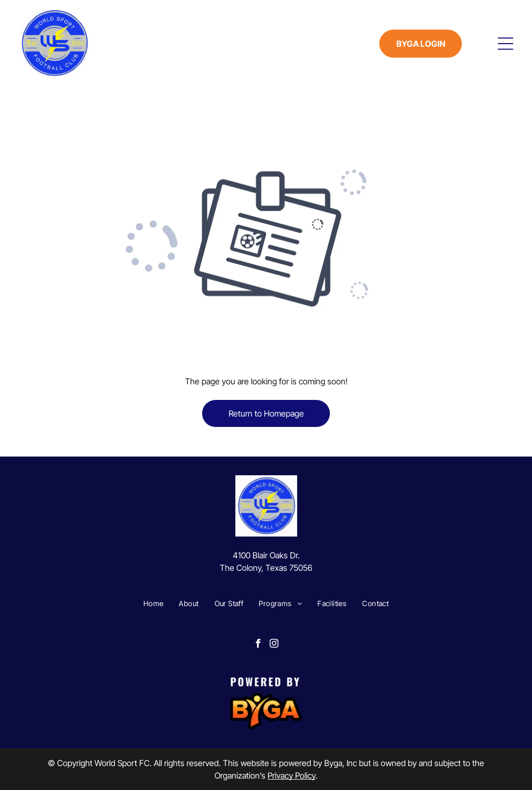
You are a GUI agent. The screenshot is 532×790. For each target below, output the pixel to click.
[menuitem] (154, 603)
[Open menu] (506, 44)
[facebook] (258, 645)
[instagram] (274, 645)
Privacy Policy (291, 775)
